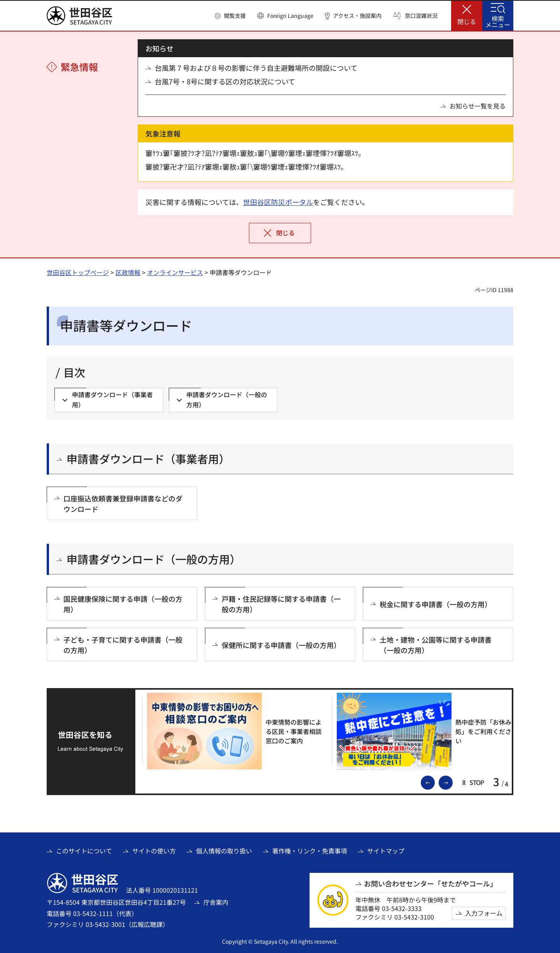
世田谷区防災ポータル (278, 202)
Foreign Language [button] (290, 16)
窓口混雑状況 (421, 16)
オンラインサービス (175, 272)
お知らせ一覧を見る (478, 106)
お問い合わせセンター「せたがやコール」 (430, 884)
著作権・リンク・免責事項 (310, 851)
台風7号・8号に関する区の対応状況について (225, 81)
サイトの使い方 (154, 851)
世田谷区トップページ (78, 272)
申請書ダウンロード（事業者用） (148, 459)
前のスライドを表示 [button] (434, 782)
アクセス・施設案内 (357, 16)
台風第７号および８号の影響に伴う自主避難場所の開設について (256, 68)
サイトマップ (386, 851)
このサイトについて (84, 851)
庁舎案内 (216, 902)
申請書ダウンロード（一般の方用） (154, 559)
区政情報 (128, 272)
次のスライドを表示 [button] (452, 782)
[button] (230, 16)
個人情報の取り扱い (224, 851)
